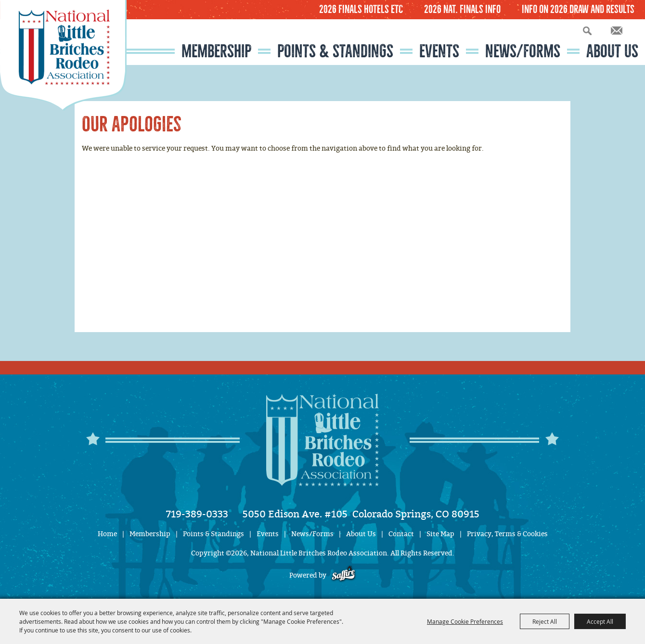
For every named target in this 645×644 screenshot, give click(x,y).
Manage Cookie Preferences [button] (465, 621)
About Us (612, 51)
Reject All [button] (545, 621)
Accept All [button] (600, 621)
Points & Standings (335, 51)
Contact (401, 534)
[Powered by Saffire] (343, 575)
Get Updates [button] (617, 31)
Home (107, 534)
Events (439, 51)
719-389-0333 (197, 514)
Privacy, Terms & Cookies (507, 534)
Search (587, 31)
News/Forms (523, 51)
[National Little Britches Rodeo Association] (63, 55)
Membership (216, 51)
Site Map (440, 534)
